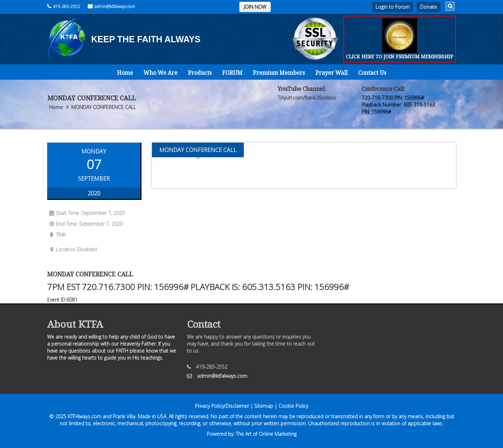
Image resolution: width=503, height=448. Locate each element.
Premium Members (279, 73)
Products (200, 73)
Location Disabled (72, 249)
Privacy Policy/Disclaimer (222, 406)
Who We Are (161, 73)
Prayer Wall (331, 73)
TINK (56, 235)
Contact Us (372, 73)
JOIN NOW (255, 7)
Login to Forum (393, 7)
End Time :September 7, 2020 (85, 224)
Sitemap (264, 406)
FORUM (232, 73)
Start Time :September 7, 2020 (86, 213)
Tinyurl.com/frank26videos (307, 98)
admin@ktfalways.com (111, 6)
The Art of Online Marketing (266, 434)
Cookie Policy (293, 406)
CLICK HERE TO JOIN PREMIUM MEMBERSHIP (400, 56)
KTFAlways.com (85, 416)
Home (125, 73)
